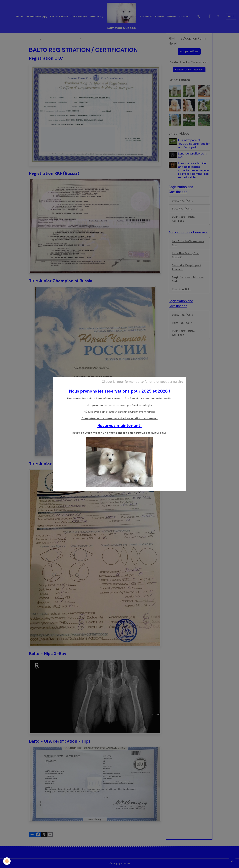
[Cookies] (7, 861)
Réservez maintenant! (119, 425)
